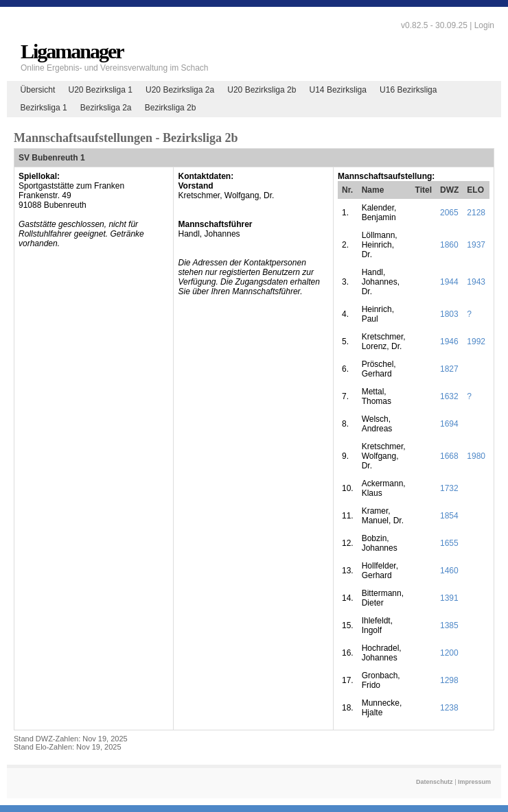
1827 (449, 369)
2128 (476, 213)
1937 (476, 245)
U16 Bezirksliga (408, 90)
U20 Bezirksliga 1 (100, 90)
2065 (449, 213)
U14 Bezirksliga (338, 90)
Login (484, 25)
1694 (449, 424)
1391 (449, 598)
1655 (449, 543)
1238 (449, 708)
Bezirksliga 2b (171, 108)
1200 (449, 653)
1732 (449, 488)
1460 (449, 571)
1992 (476, 342)
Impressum (474, 782)
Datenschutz (435, 782)
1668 (449, 456)
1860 (449, 245)
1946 (449, 342)
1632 (449, 396)
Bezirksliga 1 (44, 108)
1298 (449, 680)
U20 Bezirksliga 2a (180, 90)
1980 (476, 456)
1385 (449, 625)
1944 (449, 282)
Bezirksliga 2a (106, 108)
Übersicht (38, 90)
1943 (476, 282)
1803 (449, 314)
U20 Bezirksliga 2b (262, 90)
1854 (449, 516)
